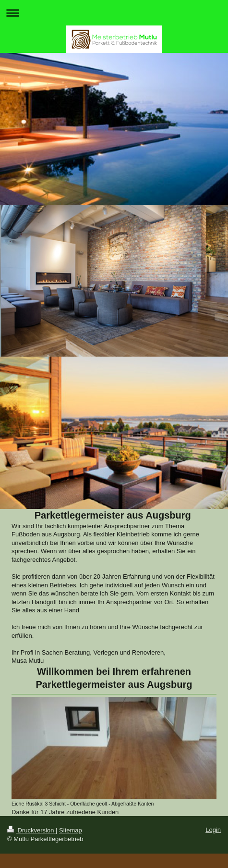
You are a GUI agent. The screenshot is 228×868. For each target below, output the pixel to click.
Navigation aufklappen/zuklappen (114, 13)
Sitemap (71, 830)
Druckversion (31, 830)
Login (213, 830)
